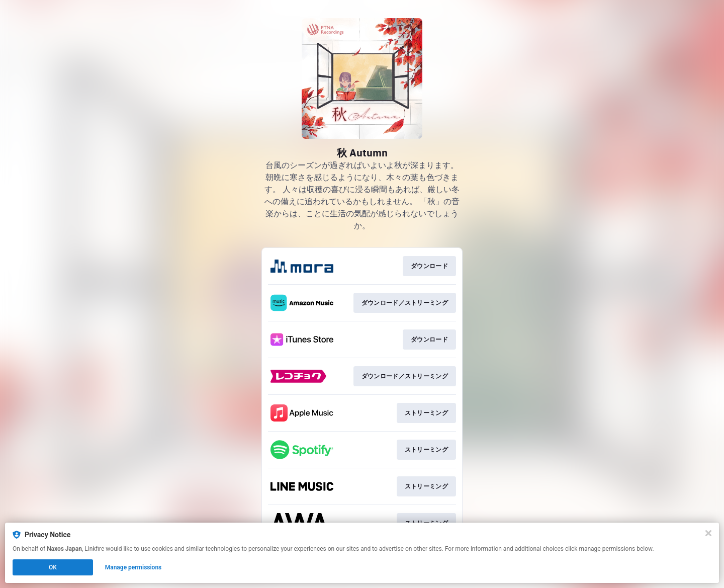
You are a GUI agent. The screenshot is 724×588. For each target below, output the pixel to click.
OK (53, 567)
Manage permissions (133, 567)
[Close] (708, 533)
